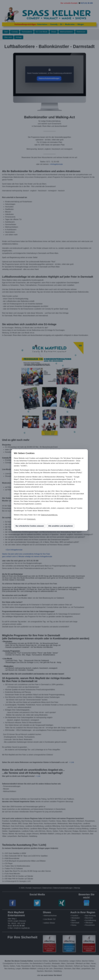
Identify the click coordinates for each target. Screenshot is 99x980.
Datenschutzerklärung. (49, 515)
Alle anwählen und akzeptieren (61, 526)
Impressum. (31, 519)
